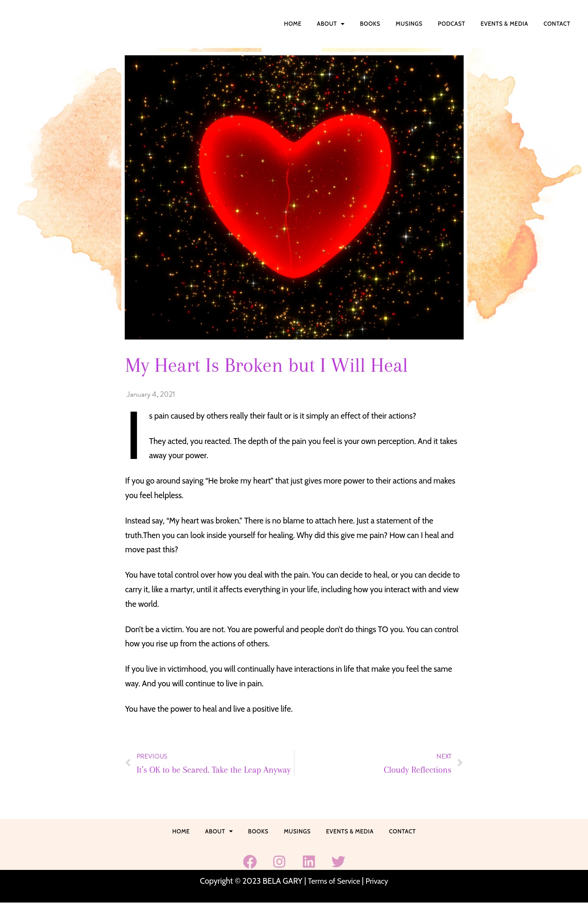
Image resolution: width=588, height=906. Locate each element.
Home (293, 24)
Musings (409, 24)
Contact (557, 24)
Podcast (452, 24)
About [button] (331, 24)
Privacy (379, 884)
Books (370, 24)
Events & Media (504, 24)
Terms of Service (333, 884)
